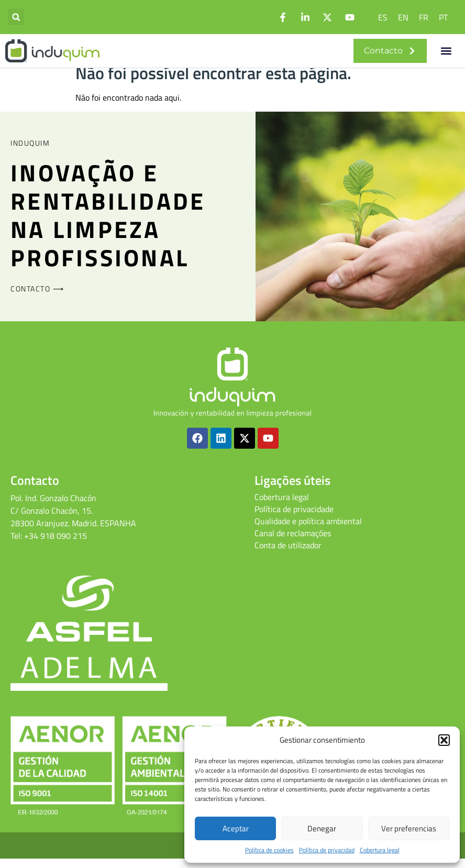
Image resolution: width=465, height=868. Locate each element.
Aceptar (236, 828)
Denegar (322, 828)
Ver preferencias (409, 828)
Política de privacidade (294, 518)
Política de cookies (269, 850)
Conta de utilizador (288, 555)
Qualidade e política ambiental (308, 530)
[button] (444, 740)
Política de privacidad (327, 850)
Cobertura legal (380, 850)
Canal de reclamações (293, 542)
